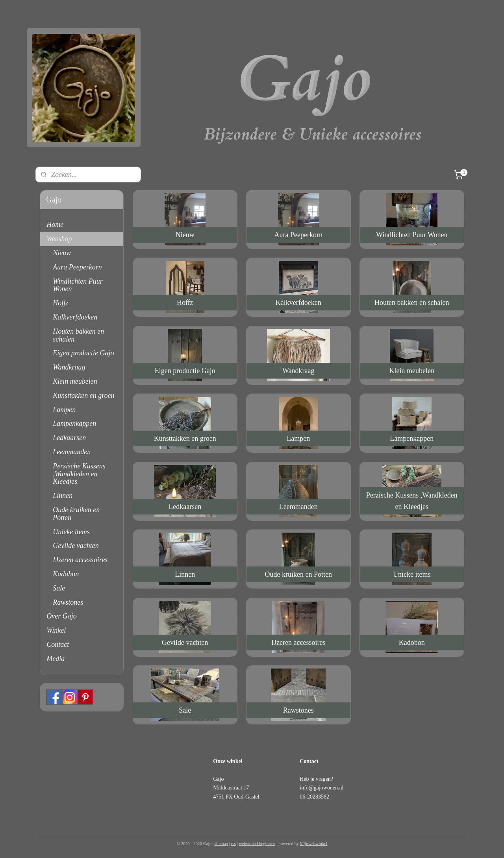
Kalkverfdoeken (75, 317)
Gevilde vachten (76, 546)
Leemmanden (72, 452)
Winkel (56, 630)
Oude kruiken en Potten (76, 514)
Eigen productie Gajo (83, 353)
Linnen (63, 496)
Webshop (59, 239)
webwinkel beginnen (257, 843)
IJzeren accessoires (80, 560)
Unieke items (71, 532)
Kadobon (66, 574)
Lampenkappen (74, 423)
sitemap (221, 843)
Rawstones (68, 602)
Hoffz (60, 303)
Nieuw (62, 253)
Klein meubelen (75, 381)
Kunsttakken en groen (83, 396)
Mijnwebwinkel (314, 843)
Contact (58, 644)
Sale (59, 588)
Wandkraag (69, 367)
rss (233, 843)
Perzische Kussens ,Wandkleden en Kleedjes (79, 474)
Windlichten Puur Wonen (78, 285)
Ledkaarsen (69, 438)
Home (55, 225)
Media (56, 659)
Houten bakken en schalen (78, 335)
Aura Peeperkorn (77, 267)
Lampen (64, 410)
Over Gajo (61, 616)
